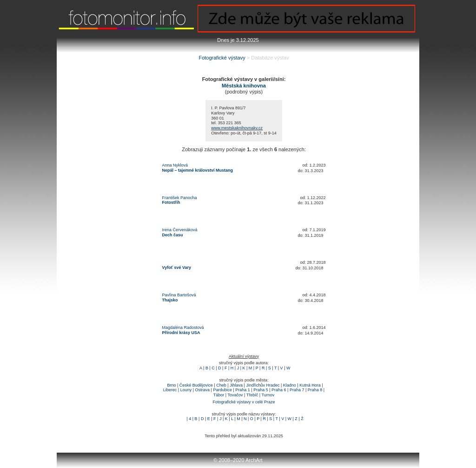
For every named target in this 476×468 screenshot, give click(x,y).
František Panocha (180, 198)
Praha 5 (261, 390)
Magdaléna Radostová (183, 328)
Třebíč (252, 395)
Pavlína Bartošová (179, 295)
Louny (186, 390)
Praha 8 (315, 390)
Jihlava (236, 385)
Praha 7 (297, 390)
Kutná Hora (310, 385)
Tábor (219, 395)
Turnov (268, 395)
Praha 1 (243, 390)
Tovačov (235, 395)
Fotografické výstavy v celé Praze (244, 402)
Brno (171, 385)
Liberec (170, 390)
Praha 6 (279, 390)
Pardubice (222, 390)
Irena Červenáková (180, 230)
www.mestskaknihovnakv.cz (237, 128)
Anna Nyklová (175, 165)
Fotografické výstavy (222, 58)
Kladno (290, 385)
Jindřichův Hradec (263, 385)
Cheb (221, 385)
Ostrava (203, 390)
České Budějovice (196, 385)
